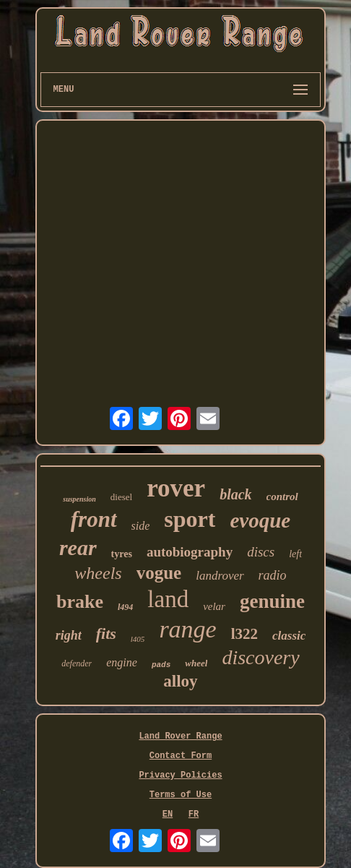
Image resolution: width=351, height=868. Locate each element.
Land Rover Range (180, 736)
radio (273, 575)
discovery (260, 657)
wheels (98, 573)
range (187, 629)
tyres (122, 554)
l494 (125, 607)
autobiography (190, 552)
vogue (159, 573)
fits (106, 633)
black (235, 494)
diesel (121, 497)
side (141, 526)
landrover (220, 576)
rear (78, 547)
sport (190, 519)
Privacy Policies (180, 775)
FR (194, 815)
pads (161, 665)
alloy (180, 681)
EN (168, 815)
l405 (138, 639)
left (295, 554)
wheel (196, 663)
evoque (260, 520)
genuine (272, 601)
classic (289, 636)
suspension (79, 499)
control (282, 497)
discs (261, 552)
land (168, 599)
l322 (244, 634)
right (69, 635)
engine (122, 662)
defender (77, 663)
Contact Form (181, 756)
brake (80, 602)
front (94, 519)
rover (176, 488)
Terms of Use (181, 795)
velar (214, 606)
